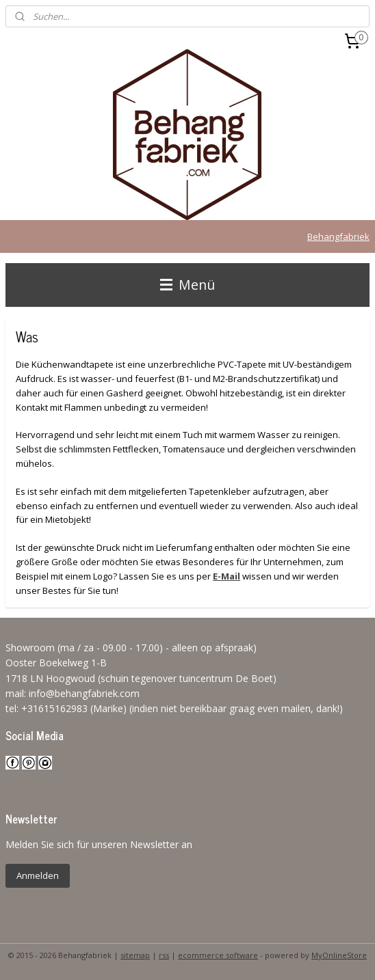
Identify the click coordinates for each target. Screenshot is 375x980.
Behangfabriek (338, 236)
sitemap (135, 955)
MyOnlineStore (339, 955)
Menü (187, 285)
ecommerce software (218, 955)
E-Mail (227, 576)
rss (164, 955)
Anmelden (38, 875)
